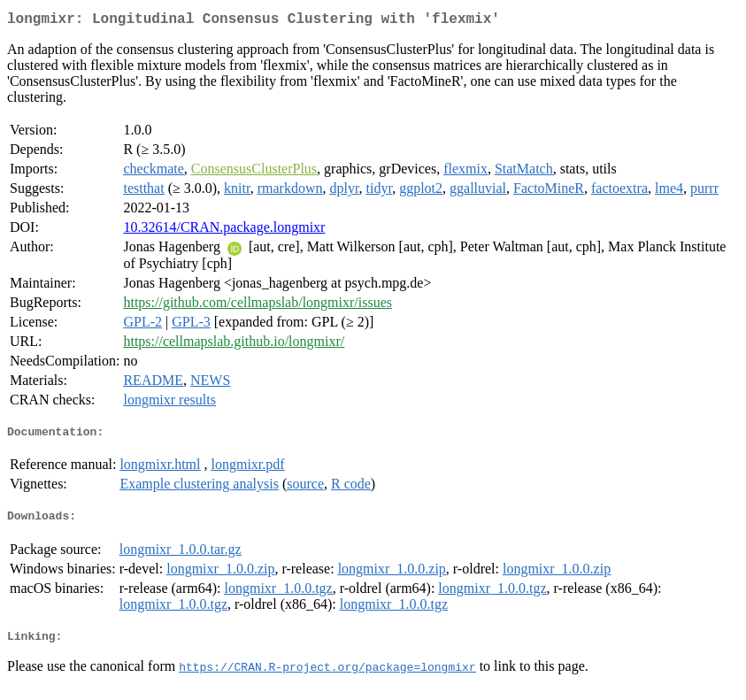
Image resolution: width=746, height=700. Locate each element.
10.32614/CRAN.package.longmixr (224, 231)
